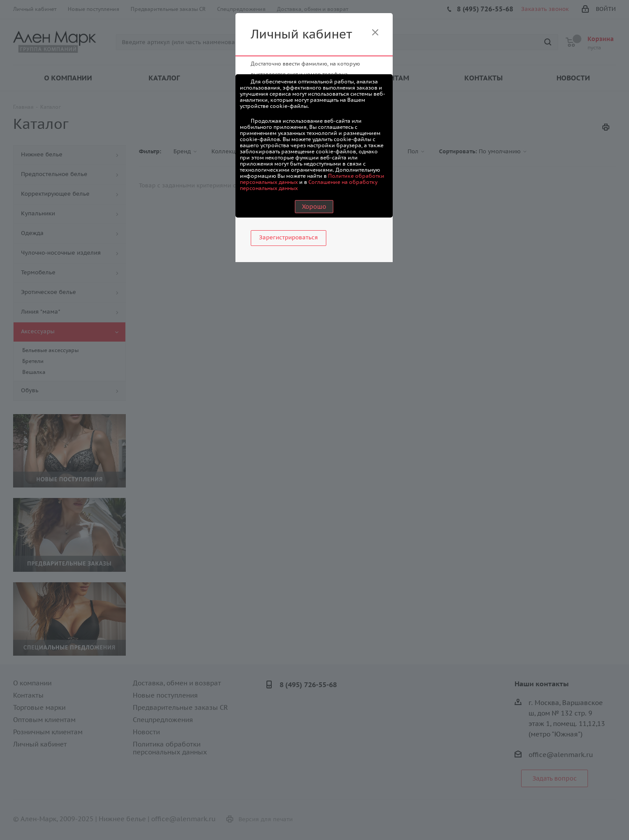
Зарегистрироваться (289, 237)
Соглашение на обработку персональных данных (309, 185)
